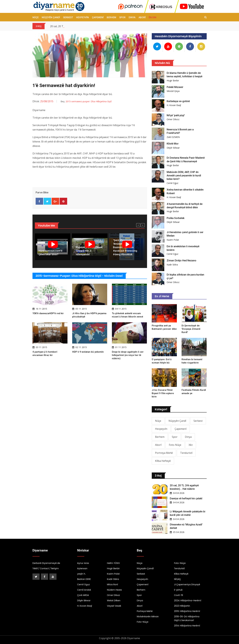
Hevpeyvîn (82, 17)
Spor (122, 17)
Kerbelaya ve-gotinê (178, 101)
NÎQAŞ (177, 579)
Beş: (86, 101)
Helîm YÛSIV (113, 563)
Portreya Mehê (164, 453)
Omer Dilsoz (173, 119)
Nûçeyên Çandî (51, 17)
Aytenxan (82, 568)
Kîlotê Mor (173, 144)
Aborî (142, 17)
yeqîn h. (81, 574)
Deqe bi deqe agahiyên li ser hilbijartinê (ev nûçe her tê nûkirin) (128, 355)
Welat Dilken (114, 600)
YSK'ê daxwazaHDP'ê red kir (48, 313)
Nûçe (36, 17)
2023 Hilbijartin (182, 606)
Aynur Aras (83, 563)
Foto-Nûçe (175, 445)
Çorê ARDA (83, 595)
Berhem (111, 17)
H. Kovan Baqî (174, 105)
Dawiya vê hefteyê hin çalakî (186, 498)
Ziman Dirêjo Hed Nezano (181, 261)
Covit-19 (179, 595)
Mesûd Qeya (173, 91)
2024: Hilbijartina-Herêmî (188, 600)
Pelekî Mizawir (175, 87)
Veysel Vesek (114, 606)
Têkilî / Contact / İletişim (46, 568)
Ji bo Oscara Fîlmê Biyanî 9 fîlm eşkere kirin (163, 393)
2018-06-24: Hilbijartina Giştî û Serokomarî (187, 618)
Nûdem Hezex (114, 590)
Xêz (191, 445)
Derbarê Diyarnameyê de (46, 563)
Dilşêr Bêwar (173, 148)
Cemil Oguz (172, 183)
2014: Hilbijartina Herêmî (187, 626)
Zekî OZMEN (173, 137)
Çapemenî (98, 17)
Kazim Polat (173, 240)
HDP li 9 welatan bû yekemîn (88, 352)
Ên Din (153, 17)
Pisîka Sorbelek (176, 218)
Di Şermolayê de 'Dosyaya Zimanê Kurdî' (191, 329)
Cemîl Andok (84, 590)
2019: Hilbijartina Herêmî (187, 611)
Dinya (132, 17)
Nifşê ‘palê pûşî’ (176, 115)
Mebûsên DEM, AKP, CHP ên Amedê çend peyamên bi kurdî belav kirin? (184, 176)
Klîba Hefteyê (163, 461)
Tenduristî (186, 453)
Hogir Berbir (173, 80)
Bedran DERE (84, 579)
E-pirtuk (178, 590)
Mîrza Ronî (113, 584)
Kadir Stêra (172, 265)
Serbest (68, 17)
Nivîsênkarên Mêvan (148, 617)
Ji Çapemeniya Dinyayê (187, 584)
